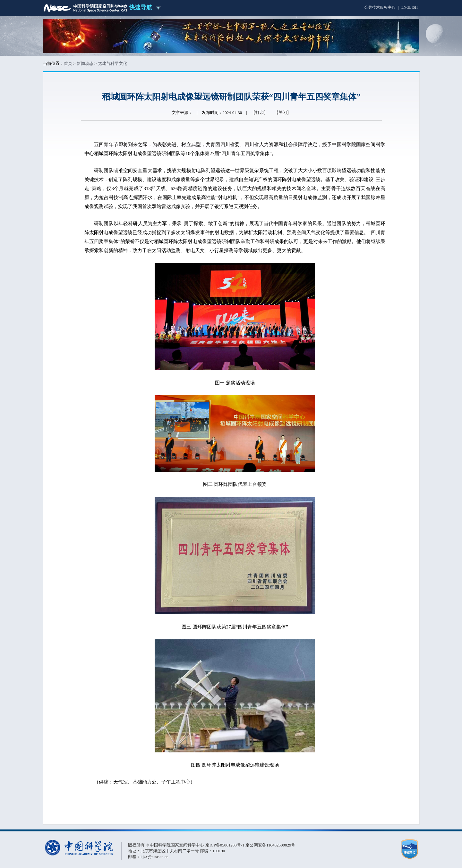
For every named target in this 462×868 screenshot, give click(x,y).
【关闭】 (283, 113)
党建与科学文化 (112, 63)
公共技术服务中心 (380, 7)
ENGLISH (410, 7)
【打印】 (260, 113)
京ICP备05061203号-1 (225, 845)
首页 (68, 63)
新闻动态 (85, 63)
